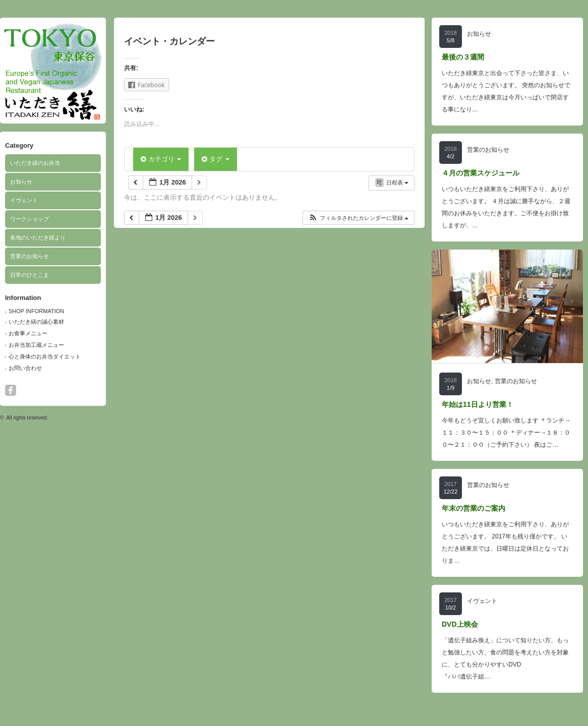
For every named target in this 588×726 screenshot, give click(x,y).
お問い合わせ (25, 368)
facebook (11, 390)
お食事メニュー (28, 333)
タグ (215, 159)
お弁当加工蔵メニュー (36, 345)
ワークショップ (30, 219)
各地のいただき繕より (38, 237)
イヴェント (24, 200)
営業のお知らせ (30, 256)
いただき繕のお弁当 (35, 163)
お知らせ (21, 181)
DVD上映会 (460, 624)
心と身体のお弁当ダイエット (45, 356)
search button (24, 390)
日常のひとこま (30, 275)
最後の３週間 (463, 57)
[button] (358, 218)
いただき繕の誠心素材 (36, 322)
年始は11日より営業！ (478, 404)
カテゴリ (161, 159)
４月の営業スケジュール (481, 173)
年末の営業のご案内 (474, 508)
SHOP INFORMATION (36, 311)
